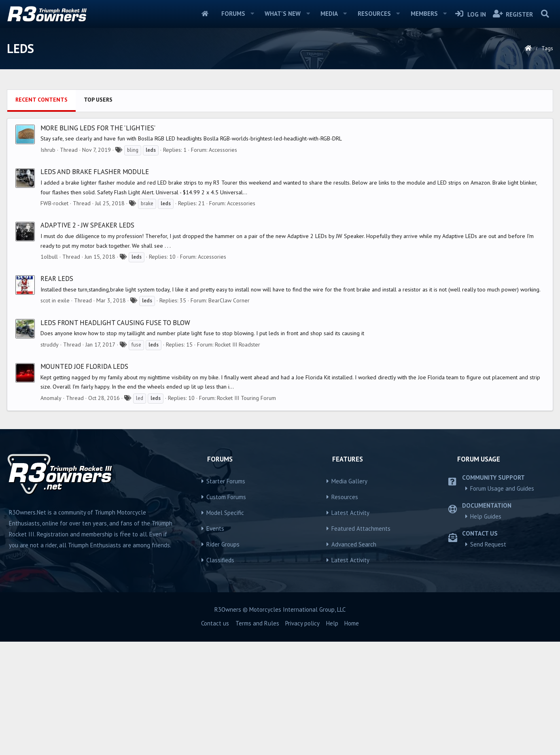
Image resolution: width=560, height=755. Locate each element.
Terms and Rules (257, 737)
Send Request (488, 658)
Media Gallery (349, 594)
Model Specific (225, 626)
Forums (233, 14)
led (140, 511)
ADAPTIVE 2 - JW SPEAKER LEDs (87, 338)
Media (329, 14)
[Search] (545, 14)
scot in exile (55, 414)
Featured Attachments (361, 642)
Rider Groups (223, 658)
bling (133, 263)
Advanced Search (354, 658)
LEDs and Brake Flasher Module (95, 285)
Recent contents (41, 213)
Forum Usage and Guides (502, 602)
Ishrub (48, 263)
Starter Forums (226, 594)
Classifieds (220, 673)
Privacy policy (302, 737)
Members (424, 14)
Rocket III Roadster (238, 458)
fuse (136, 458)
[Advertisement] (280, 142)
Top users (98, 213)
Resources (374, 14)
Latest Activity (350, 626)
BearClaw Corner (229, 414)
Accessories (223, 263)
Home (205, 14)
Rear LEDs (57, 392)
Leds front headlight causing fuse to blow (115, 436)
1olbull (49, 370)
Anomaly (51, 511)
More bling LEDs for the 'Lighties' (98, 241)
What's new (283, 14)
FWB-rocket (54, 317)
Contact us (215, 737)
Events (215, 642)
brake (147, 317)
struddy (50, 458)
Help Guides (486, 630)
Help (332, 737)
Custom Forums (226, 610)
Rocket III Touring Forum (246, 511)
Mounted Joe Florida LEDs (84, 480)
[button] (252, 14)
